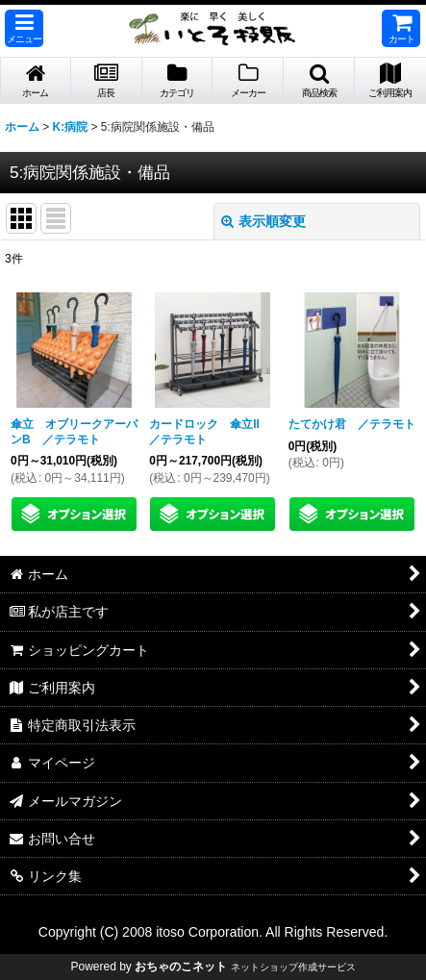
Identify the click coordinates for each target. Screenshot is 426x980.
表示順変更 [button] (263, 221)
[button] (24, 28)
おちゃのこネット (181, 967)
